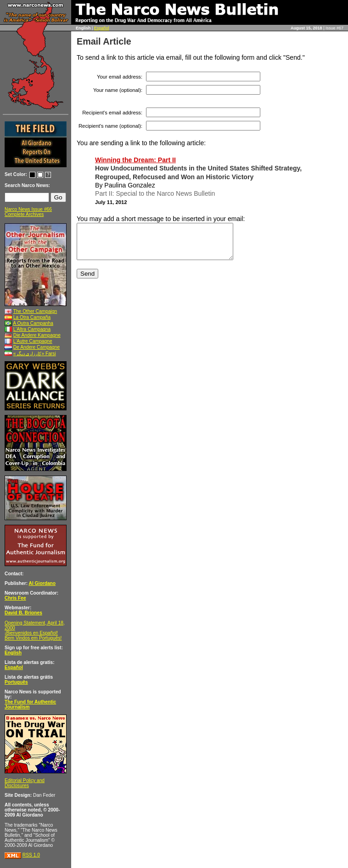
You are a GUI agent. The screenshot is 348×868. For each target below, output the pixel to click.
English (13, 653)
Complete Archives (24, 214)
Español (102, 28)
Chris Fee (15, 598)
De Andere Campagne (36, 347)
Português (16, 682)
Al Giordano (42, 583)
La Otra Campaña (32, 317)
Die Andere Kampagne (37, 335)
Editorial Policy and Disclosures (25, 783)
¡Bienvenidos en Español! (31, 633)
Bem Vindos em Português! (33, 638)
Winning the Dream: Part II (135, 160)
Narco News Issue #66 (28, 209)
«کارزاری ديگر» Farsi (35, 354)
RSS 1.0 (31, 855)
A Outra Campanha (33, 323)
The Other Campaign (35, 311)
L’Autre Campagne (33, 341)
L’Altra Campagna (32, 329)
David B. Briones (23, 613)
